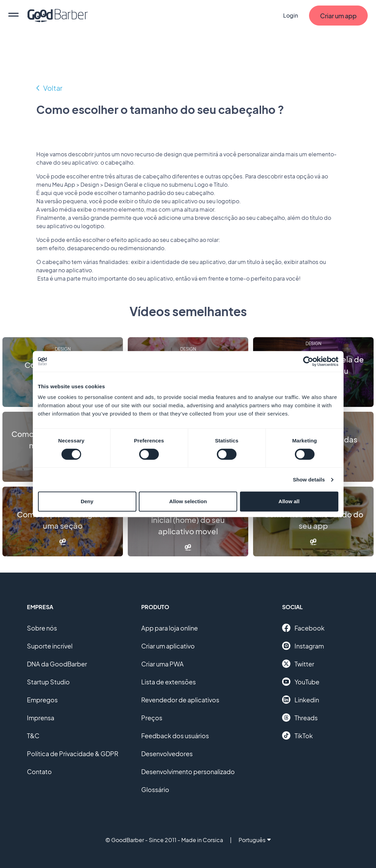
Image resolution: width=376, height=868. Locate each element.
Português (255, 840)
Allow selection (188, 501)
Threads (300, 718)
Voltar (53, 88)
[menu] (13, 16)
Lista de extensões (168, 682)
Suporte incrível (50, 646)
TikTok (297, 735)
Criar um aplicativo (168, 646)
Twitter (298, 664)
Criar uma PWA (162, 664)
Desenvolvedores (167, 754)
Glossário (155, 789)
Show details (309, 480)
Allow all (289, 501)
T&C (33, 736)
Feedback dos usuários (175, 736)
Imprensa (41, 718)
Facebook (303, 628)
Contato (39, 772)
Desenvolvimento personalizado (188, 772)
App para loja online (170, 628)
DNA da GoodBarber (57, 664)
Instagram (303, 646)
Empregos (42, 700)
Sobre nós (42, 628)
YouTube (301, 682)
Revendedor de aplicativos (180, 700)
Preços (152, 718)
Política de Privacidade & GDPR (73, 754)
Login (291, 15)
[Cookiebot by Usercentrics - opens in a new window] (308, 361)
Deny (87, 501)
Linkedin (301, 700)
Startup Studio (48, 682)
